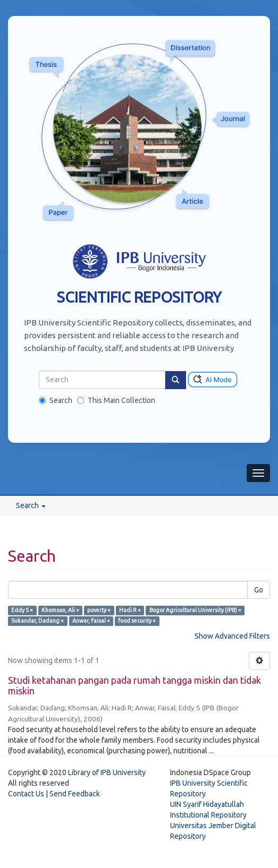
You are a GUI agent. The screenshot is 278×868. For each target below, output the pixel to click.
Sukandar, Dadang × (37, 621)
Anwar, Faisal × (91, 621)
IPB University (123, 772)
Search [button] (31, 505)
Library (79, 772)
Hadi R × (130, 610)
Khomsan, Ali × (60, 610)
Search (56, 400)
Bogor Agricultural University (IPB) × (195, 610)
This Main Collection (116, 400)
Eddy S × (22, 610)
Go (259, 590)
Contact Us (26, 794)
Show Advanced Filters (232, 636)
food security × (137, 621)
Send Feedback (75, 794)
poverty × (99, 610)
